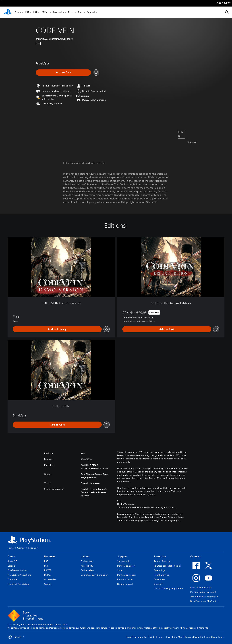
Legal (129, 637)
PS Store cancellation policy (168, 566)
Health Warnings (126, 504)
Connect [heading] (195, 556)
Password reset (125, 579)
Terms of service (162, 561)
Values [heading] (85, 556)
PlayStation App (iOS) (201, 588)
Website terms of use (160, 637)
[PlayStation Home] (8, 12)
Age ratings (160, 570)
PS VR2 (48, 570)
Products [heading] (50, 556)
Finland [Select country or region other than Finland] (17, 637)
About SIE (12, 561)
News (71, 12)
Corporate (13, 579)
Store (80, 12)
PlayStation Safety (126, 566)
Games (18, 12)
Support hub (123, 561)
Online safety (87, 570)
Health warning (161, 575)
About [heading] (11, 556)
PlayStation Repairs (127, 575)
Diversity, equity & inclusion (94, 575)
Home (11, 548)
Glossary (158, 584)
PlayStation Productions (19, 575)
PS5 (27, 12)
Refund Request (125, 584)
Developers (159, 579)
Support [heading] (122, 556)
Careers (11, 566)
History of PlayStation (18, 584)
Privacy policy (141, 637)
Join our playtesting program (204, 597)
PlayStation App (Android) (203, 592)
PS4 (35, 12)
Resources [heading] (160, 556)
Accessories (58, 12)
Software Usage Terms (213, 637)
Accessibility (87, 566)
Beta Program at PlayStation (204, 601)
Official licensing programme (168, 588)
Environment (87, 561)
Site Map (178, 637)
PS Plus (45, 12)
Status (120, 570)
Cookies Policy (192, 637)
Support (91, 12)
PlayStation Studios (17, 570)
